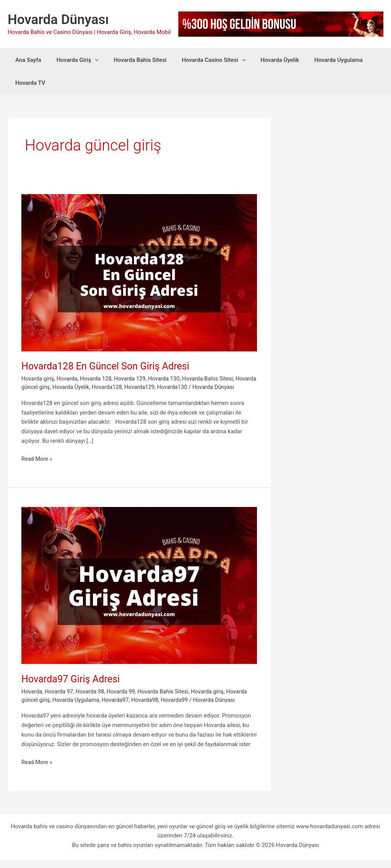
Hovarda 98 (92, 700)
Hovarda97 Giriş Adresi (74, 687)
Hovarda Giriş (72, 60)
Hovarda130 (199, 387)
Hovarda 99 (124, 700)
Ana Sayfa (26, 60)
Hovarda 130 (168, 379)
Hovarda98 (148, 708)
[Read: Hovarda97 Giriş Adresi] (139, 593)
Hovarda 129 (133, 379)
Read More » (37, 467)
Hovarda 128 (98, 379)
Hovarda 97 (60, 700)
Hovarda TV (28, 83)
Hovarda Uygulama (317, 60)
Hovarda (68, 379)
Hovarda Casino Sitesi (200, 60)
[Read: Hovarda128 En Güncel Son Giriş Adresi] (139, 272)
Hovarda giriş (38, 379)
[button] (89, 60)
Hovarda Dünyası (58, 20)
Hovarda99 (179, 708)
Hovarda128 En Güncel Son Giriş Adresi (108, 366)
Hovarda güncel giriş (47, 387)
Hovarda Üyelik (263, 60)
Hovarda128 (132, 387)
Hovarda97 (118, 708)
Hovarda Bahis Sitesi (131, 60)
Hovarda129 (166, 387)
